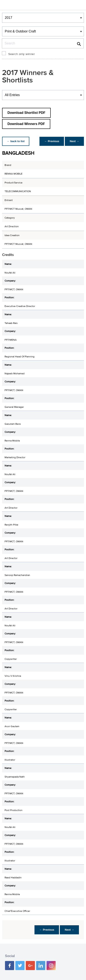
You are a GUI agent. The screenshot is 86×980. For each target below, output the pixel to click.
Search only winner (22, 54)
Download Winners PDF (26, 124)
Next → (74, 141)
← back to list (16, 141)
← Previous (52, 141)
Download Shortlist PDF (26, 113)
